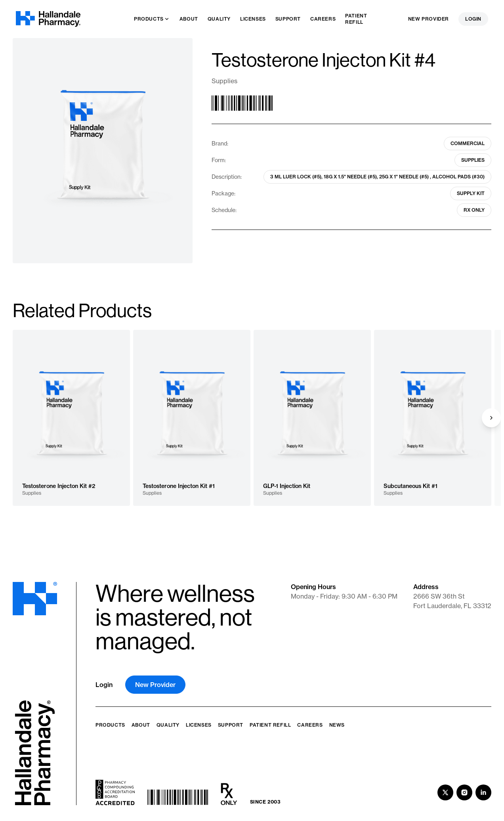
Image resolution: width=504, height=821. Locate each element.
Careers (310, 725)
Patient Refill (270, 725)
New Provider (429, 19)
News (337, 725)
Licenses (199, 725)
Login (473, 19)
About (141, 725)
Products (110, 725)
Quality (168, 725)
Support (231, 725)
